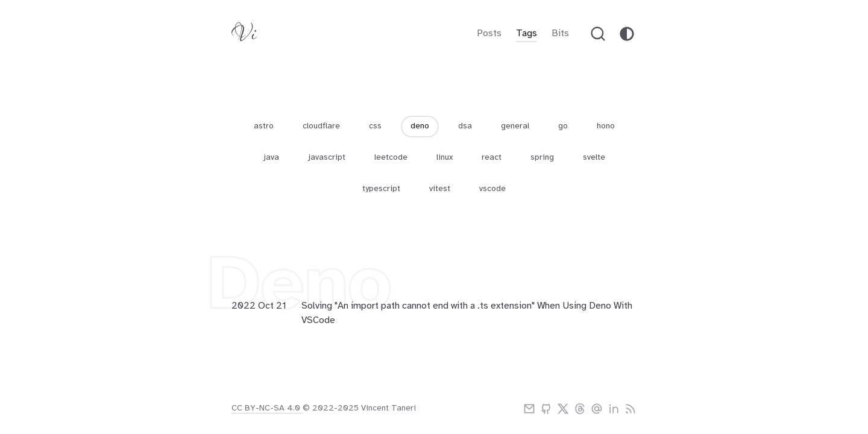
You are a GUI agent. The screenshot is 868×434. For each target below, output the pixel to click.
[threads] (580, 409)
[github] (546, 409)
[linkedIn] (614, 409)
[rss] (631, 409)
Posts (489, 33)
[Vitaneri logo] (244, 36)
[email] (529, 409)
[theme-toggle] (627, 34)
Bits (560, 33)
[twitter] (563, 409)
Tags (527, 33)
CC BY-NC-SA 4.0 (267, 408)
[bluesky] (597, 409)
